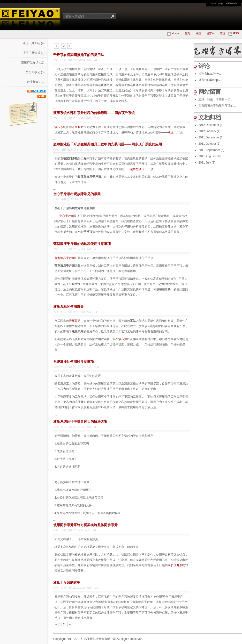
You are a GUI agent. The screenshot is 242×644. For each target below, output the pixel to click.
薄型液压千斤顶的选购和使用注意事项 (82, 244)
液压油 (123, 339)
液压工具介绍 (34, 43)
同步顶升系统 (176, 565)
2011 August (209, 156)
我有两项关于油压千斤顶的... (217, 106)
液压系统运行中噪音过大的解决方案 (80, 422)
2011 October (209, 144)
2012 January (209, 131)
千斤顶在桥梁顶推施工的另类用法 (79, 55)
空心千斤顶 (67, 216)
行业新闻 (36, 82)
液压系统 (60, 127)
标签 (198, 33)
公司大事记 (35, 72)
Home (175, 33)
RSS (236, 33)
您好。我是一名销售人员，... (217, 99)
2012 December (211, 125)
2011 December (211, 137)
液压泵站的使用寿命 (68, 307)
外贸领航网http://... (211, 80)
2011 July (207, 163)
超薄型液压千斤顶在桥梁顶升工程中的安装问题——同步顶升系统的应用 (108, 144)
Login (221, 3)
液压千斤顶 (175, 132)
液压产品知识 (33, 63)
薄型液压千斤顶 (65, 258)
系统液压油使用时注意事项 (74, 362)
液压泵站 (78, 127)
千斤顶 (117, 69)
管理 (223, 33)
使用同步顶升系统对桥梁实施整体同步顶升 (85, 525)
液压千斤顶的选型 (67, 582)
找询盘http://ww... (210, 74)
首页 (187, 33)
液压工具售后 (34, 53)
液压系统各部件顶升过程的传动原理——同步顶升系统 (94, 113)
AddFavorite (232, 3)
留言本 (210, 33)
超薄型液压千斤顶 (142, 169)
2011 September (211, 150)
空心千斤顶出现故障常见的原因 (77, 194)
